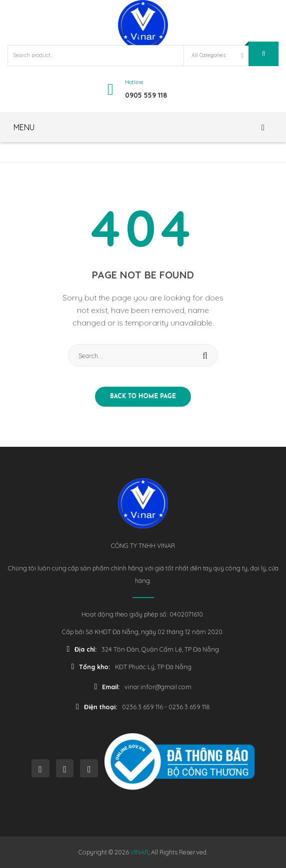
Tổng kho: (91, 667)
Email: (107, 687)
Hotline (134, 82)
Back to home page (143, 397)
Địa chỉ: (82, 649)
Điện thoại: (96, 707)
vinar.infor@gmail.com (158, 687)
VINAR (139, 852)
